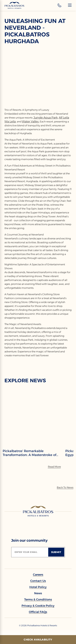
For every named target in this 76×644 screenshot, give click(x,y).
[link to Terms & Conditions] (38, 599)
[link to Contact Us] (38, 581)
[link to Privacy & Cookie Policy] (38, 606)
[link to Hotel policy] (38, 587)
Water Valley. (31, 121)
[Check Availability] (38, 640)
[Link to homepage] (38, 511)
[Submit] (56, 552)
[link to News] (38, 593)
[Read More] (54, 467)
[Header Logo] (14, 5)
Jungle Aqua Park (46, 118)
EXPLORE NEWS (25, 380)
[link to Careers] (38, 575)
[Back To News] (65, 487)
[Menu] (70, 5)
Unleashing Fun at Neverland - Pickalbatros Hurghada (35, 31)
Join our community (29, 540)
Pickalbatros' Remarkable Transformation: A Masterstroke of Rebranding (29, 453)
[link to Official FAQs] (38, 612)
